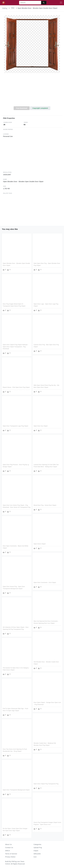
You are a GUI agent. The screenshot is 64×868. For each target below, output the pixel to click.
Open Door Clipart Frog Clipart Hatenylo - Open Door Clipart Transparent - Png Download (16, 347)
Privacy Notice (10, 857)
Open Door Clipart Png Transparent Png (46, 784)
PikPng (5, 8)
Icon (35, 857)
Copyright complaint (40, 108)
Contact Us (9, 847)
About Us (8, 844)
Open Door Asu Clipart (41, 426)
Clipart (36, 851)
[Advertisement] (32, 91)
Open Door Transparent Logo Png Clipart (15, 426)
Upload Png (38, 847)
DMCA (7, 851)
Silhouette (37, 854)
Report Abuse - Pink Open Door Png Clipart (16, 387)
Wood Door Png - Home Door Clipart (45, 505)
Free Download (22, 108)
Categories (37, 844)
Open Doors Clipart (40, 544)
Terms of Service (11, 854)
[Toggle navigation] (61, 3)
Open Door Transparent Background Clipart (16, 790)
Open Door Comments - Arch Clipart (45, 582)
